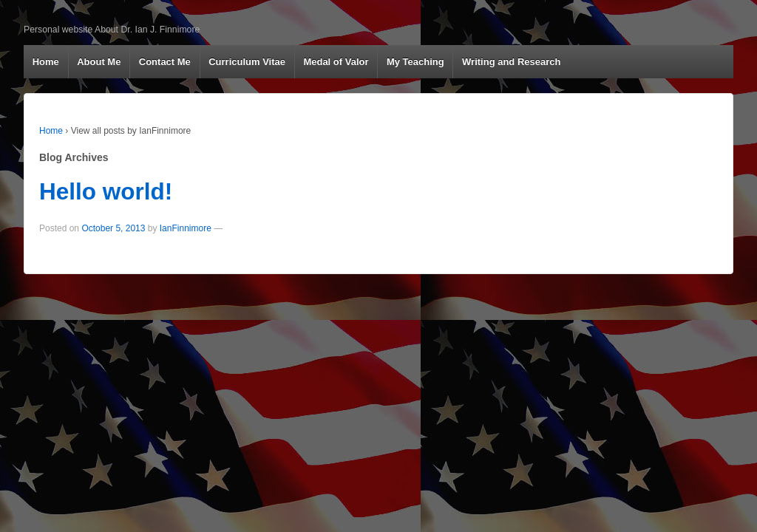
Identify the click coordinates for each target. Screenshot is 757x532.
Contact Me (165, 62)
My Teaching (415, 62)
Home (46, 62)
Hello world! (106, 191)
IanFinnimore (186, 228)
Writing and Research (511, 62)
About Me (99, 62)
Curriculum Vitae (247, 62)
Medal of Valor (336, 62)
